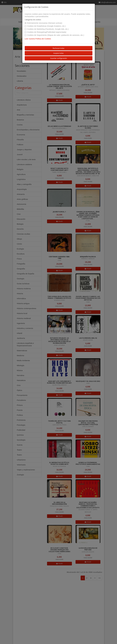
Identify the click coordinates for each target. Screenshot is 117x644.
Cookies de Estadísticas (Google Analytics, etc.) (45, 26)
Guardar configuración (59, 58)
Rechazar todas (59, 48)
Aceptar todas (58, 53)
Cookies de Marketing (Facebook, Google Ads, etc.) (47, 29)
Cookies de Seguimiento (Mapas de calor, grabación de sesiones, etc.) (54, 35)
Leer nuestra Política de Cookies (38, 39)
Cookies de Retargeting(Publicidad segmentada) (46, 32)
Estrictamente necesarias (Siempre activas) (43, 23)
